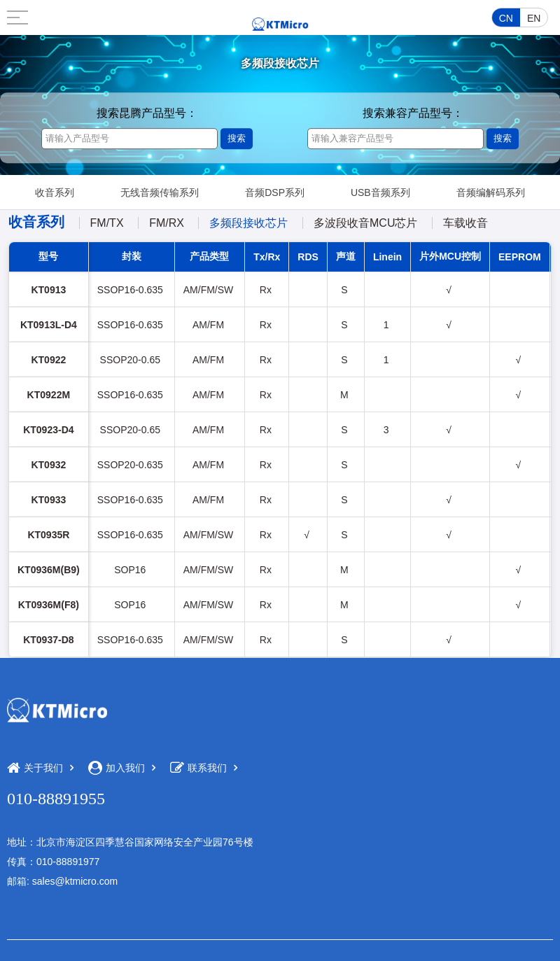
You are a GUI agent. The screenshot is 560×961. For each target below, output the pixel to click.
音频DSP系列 (275, 192)
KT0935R (48, 535)
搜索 (237, 138)
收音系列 (55, 192)
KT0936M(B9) (49, 570)
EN (534, 18)
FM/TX (107, 223)
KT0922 (48, 360)
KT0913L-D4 (49, 325)
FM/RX (167, 223)
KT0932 (48, 465)
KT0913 (48, 290)
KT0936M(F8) (49, 605)
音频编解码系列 (491, 192)
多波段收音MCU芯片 (365, 223)
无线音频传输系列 (160, 192)
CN (506, 18)
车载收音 (465, 223)
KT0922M (49, 395)
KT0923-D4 (48, 430)
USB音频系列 (380, 192)
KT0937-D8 (48, 640)
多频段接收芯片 (248, 223)
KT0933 (48, 500)
